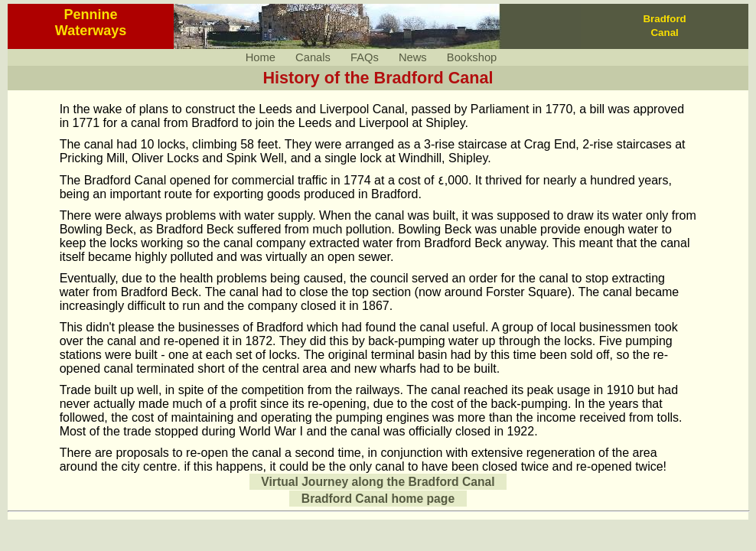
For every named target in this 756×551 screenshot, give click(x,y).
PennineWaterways (91, 23)
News (413, 57)
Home (261, 57)
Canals (313, 57)
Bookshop (472, 57)
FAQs (365, 57)
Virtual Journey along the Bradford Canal (378, 482)
